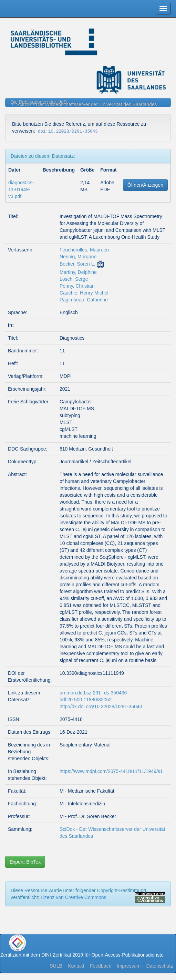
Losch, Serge (74, 279)
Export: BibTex (25, 862)
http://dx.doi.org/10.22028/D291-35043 (101, 706)
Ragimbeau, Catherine (84, 300)
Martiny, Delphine (78, 272)
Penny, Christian (77, 286)
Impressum (129, 966)
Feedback (100, 966)
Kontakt (76, 966)
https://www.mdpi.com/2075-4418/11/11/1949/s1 (111, 771)
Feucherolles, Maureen (84, 250)
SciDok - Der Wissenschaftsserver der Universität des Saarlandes (87, 104)
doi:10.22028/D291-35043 (68, 132)
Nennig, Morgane (78, 257)
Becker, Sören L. (77, 264)
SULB (56, 966)
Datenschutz (159, 966)
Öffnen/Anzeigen (145, 185)
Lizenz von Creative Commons (74, 897)
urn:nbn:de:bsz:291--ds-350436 (93, 693)
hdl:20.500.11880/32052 (86, 700)
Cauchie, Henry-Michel (84, 293)
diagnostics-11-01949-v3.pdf (21, 189)
